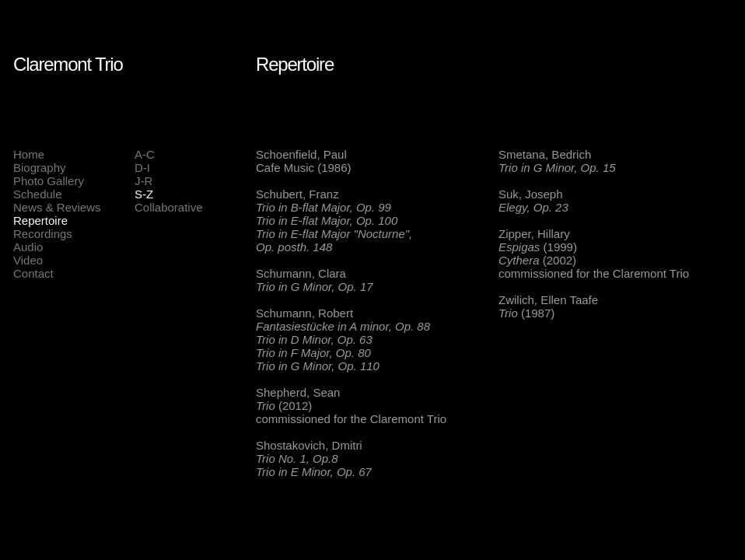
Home (29, 154)
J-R (143, 181)
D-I (142, 168)
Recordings (43, 234)
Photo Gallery (49, 181)
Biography (40, 168)
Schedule (38, 194)
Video (28, 260)
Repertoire (40, 220)
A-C (145, 154)
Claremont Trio (68, 64)
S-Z (144, 194)
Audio (28, 247)
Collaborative (169, 207)
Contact (33, 273)
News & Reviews (57, 207)
